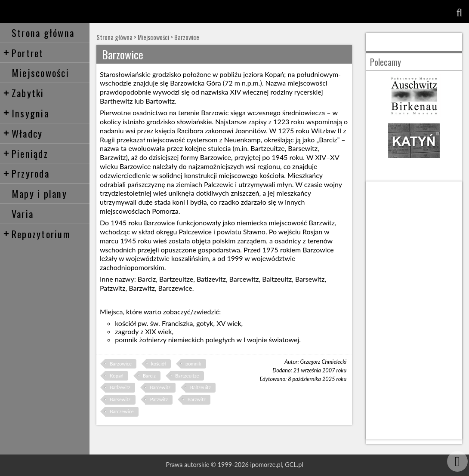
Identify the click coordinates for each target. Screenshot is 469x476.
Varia (23, 213)
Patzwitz (159, 399)
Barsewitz (120, 399)
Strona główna (43, 32)
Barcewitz (160, 387)
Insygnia (26, 113)
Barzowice (187, 37)
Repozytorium (37, 234)
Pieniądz (26, 153)
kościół (158, 364)
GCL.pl (294, 465)
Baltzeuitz (201, 387)
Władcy (23, 133)
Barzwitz (197, 399)
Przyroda (26, 173)
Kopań (116, 376)
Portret (23, 53)
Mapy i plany (39, 193)
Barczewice (122, 411)
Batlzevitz (120, 387)
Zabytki (24, 93)
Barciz (149, 376)
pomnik (193, 364)
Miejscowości (40, 72)
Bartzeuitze (187, 376)
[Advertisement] (414, 310)
